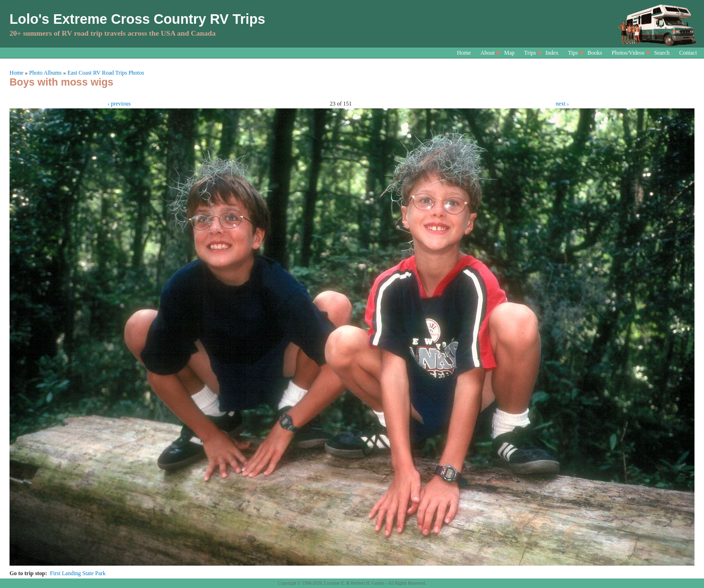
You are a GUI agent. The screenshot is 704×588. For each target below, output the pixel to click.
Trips (530, 53)
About (488, 53)
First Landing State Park (78, 573)
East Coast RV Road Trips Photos (106, 73)
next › (562, 104)
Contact (688, 53)
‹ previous (119, 104)
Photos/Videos (628, 53)
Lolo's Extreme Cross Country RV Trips (137, 19)
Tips (573, 53)
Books (595, 53)
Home (464, 53)
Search (662, 53)
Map (509, 53)
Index (552, 53)
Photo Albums (45, 73)
